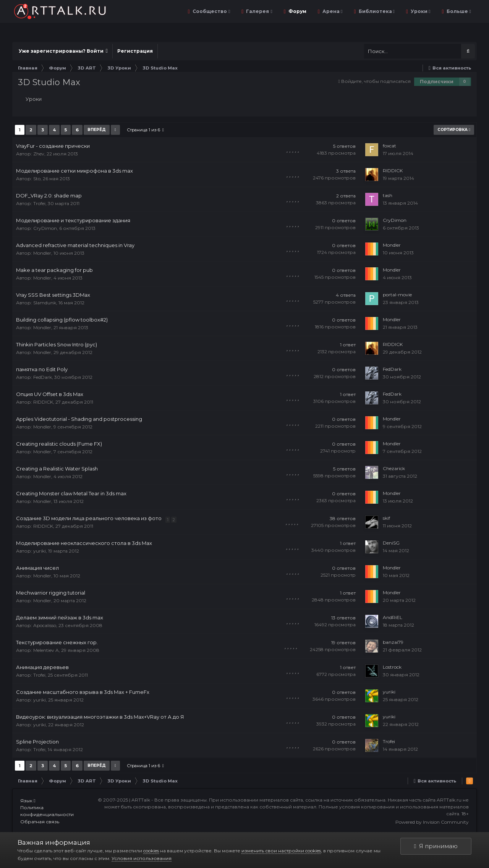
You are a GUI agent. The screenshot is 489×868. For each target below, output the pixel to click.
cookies (151, 851)
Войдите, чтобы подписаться (376, 81)
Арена (332, 11)
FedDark (43, 377)
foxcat (389, 146)
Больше (458, 11)
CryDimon (45, 228)
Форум (297, 11)
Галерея (258, 11)
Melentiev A (46, 650)
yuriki (40, 551)
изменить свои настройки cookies (281, 851)
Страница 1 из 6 (145, 130)
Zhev (39, 154)
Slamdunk (45, 303)
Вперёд (97, 130)
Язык (28, 801)
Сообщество (211, 11)
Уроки (420, 11)
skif (386, 518)
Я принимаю (436, 846)
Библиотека (376, 11)
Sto (37, 179)
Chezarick (394, 468)
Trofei (39, 203)
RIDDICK (393, 171)
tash (388, 195)
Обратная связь (40, 822)
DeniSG (391, 543)
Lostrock (392, 667)
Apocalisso (45, 625)
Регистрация (135, 51)
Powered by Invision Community (432, 822)
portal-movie (397, 295)
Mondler (42, 253)
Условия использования (142, 858)
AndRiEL (393, 617)
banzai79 (393, 642)
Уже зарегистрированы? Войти (63, 51)
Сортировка (454, 130)
